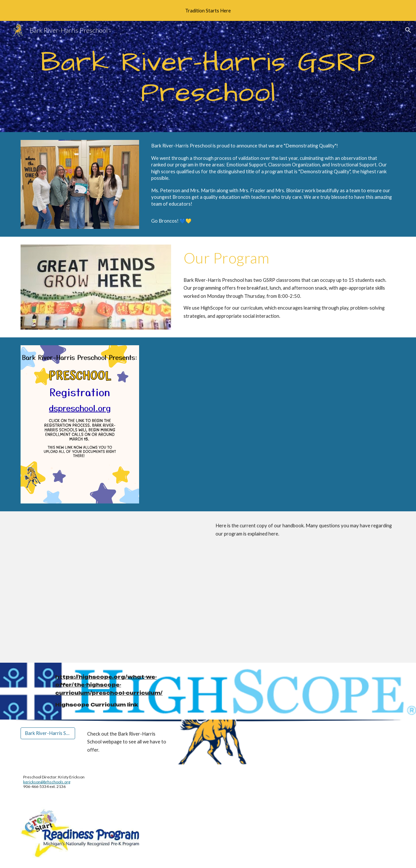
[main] (208, 77)
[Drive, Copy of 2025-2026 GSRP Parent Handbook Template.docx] (112, 587)
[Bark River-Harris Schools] (48, 733)
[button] (408, 30)
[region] (208, 10)
